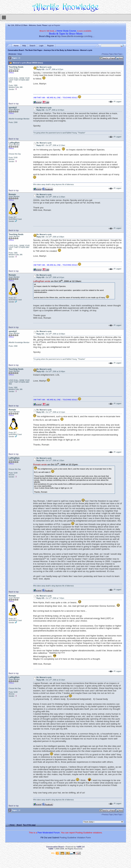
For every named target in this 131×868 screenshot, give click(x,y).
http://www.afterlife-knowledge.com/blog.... (76, 36)
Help (24, 46)
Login (50, 25)
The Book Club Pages (34, 50)
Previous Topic (108, 54)
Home (16, 46)
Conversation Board (16, 50)
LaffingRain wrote (42, 281)
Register (57, 25)
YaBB (51, 849)
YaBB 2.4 (80, 847)
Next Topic (118, 54)
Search (33, 46)
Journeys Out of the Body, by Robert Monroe (61, 50)
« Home (12, 825)
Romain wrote (40, 464)
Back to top (14, 104)
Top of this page (29, 825)
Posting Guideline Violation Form (75, 838)
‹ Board (19, 825)
